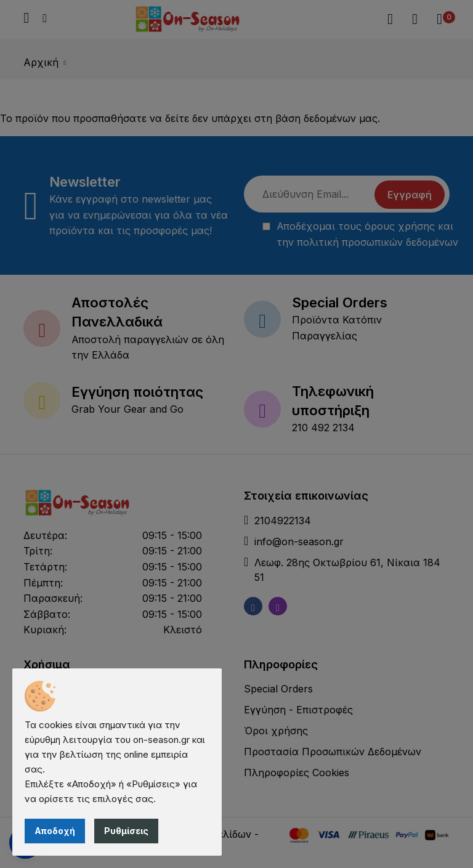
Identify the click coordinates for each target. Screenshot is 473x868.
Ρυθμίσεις (126, 831)
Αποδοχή (55, 831)
